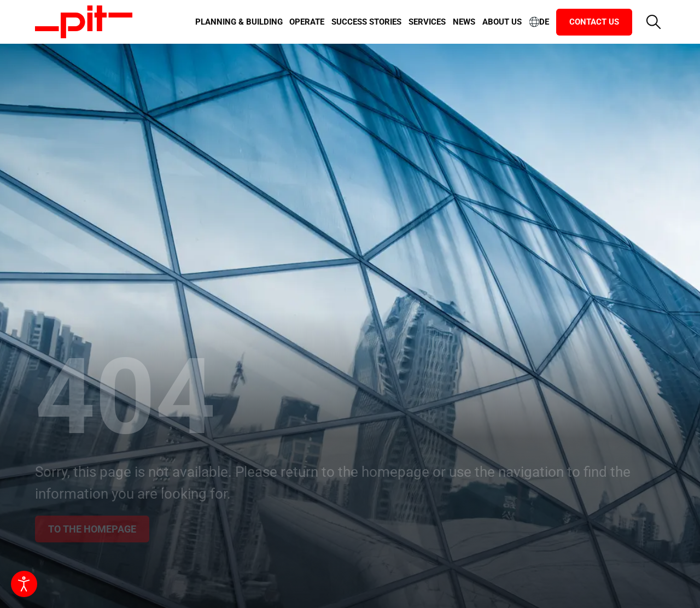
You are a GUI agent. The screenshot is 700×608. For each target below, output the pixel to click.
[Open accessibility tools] (24, 584)
